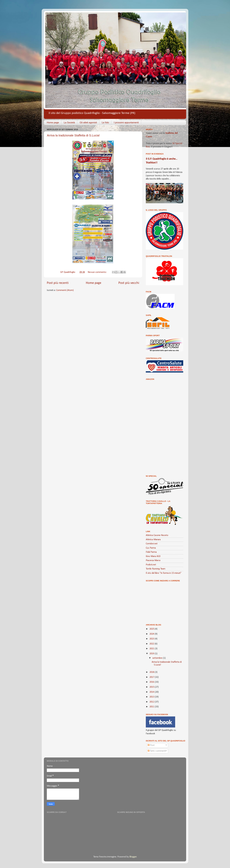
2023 (152, 639)
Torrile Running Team (156, 569)
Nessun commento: (97, 272)
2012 (152, 702)
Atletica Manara (153, 540)
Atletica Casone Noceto (157, 535)
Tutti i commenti (157, 751)
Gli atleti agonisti (88, 123)
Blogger (133, 857)
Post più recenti (58, 283)
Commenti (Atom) (65, 290)
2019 (152, 654)
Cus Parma (151, 548)
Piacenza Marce (153, 560)
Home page (53, 123)
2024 (152, 634)
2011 (152, 707)
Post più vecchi (129, 283)
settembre (158, 658)
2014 (152, 692)
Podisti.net (151, 565)
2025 (152, 629)
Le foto (105, 123)
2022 (152, 644)
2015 (152, 687)
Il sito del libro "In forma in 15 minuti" (164, 573)
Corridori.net (152, 544)
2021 (152, 649)
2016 (152, 682)
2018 (152, 672)
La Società (69, 123)
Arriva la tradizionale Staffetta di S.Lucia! (73, 135)
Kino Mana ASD (153, 556)
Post (151, 745)
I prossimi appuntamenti (126, 123)
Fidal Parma (151, 552)
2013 (152, 697)
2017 (152, 677)
